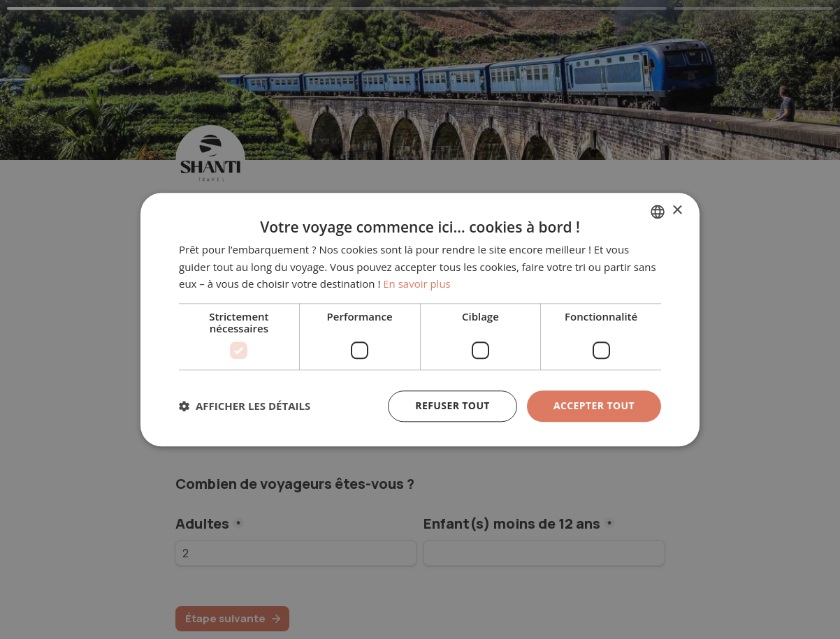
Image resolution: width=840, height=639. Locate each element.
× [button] (677, 211)
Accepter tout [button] (594, 405)
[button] (245, 406)
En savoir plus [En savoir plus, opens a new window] (417, 284)
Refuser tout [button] (452, 405)
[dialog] (420, 319)
